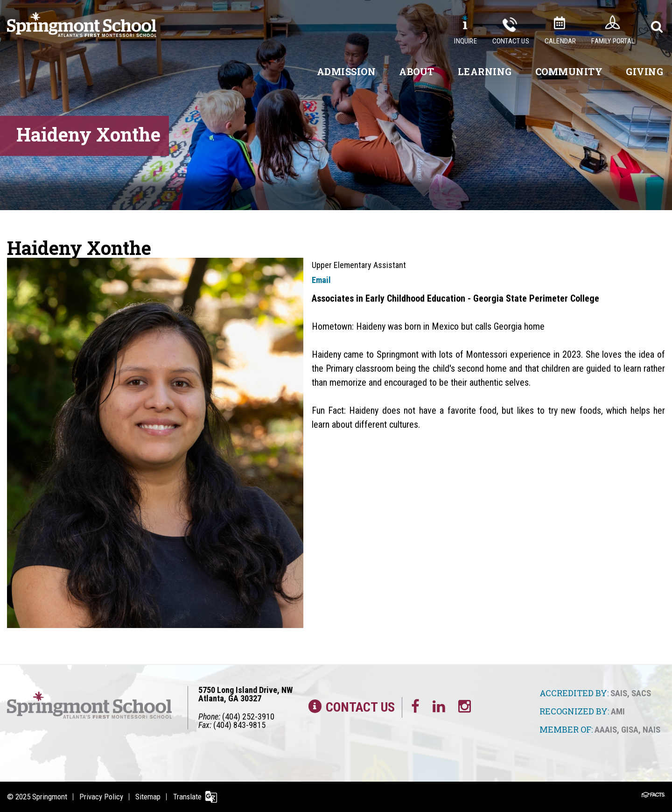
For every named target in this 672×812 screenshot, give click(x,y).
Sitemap (150, 797)
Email (321, 280)
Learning (485, 71)
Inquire (465, 41)
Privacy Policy (102, 797)
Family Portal (613, 41)
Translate (190, 797)
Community (569, 71)
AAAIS (606, 729)
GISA (630, 729)
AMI (618, 711)
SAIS (619, 693)
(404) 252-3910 (248, 716)
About (417, 71)
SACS (641, 693)
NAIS (651, 729)
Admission (346, 71)
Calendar (560, 41)
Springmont (50, 797)
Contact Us (511, 41)
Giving (644, 71)
